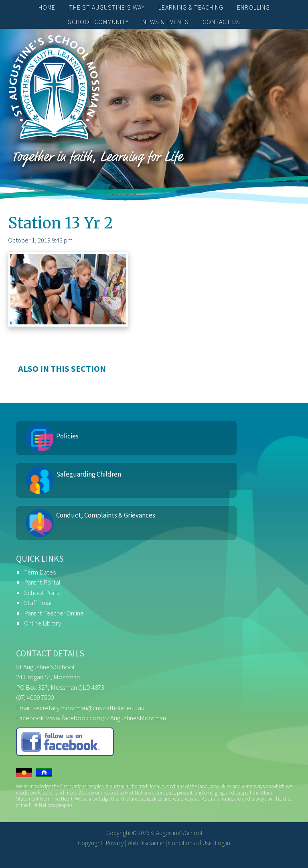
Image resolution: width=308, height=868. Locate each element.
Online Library (43, 623)
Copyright (90, 843)
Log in (223, 843)
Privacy (115, 843)
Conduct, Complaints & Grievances (106, 515)
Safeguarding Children (89, 474)
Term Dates (40, 572)
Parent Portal (42, 582)
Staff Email (38, 603)
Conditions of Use (190, 843)
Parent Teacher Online (54, 613)
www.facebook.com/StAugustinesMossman (106, 718)
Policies (67, 436)
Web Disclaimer (146, 843)
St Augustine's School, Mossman (54, 89)
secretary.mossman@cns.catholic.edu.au (89, 708)
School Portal (43, 593)
